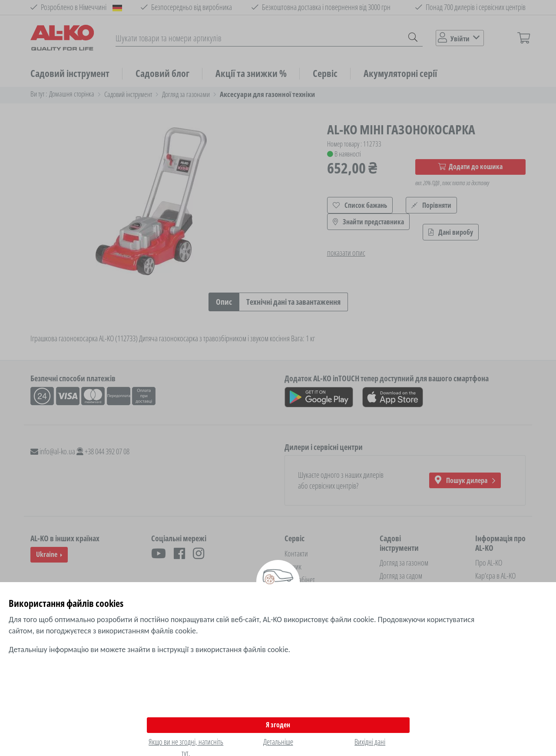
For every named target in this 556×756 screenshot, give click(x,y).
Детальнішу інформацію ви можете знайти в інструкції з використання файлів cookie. (149, 649)
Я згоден (278, 725)
